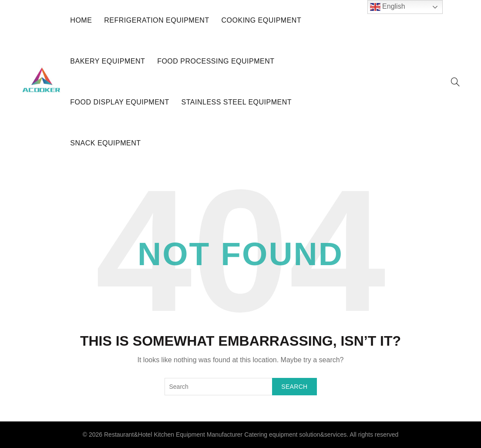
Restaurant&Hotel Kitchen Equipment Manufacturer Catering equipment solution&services (225, 435)
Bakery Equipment (108, 61)
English (388, 7)
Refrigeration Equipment (156, 20)
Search (294, 387)
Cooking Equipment (262, 20)
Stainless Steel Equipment (237, 102)
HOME (81, 20)
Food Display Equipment (119, 102)
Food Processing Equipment (216, 61)
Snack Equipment (105, 143)
